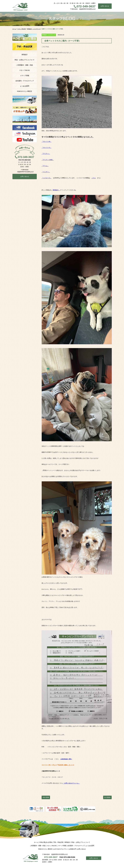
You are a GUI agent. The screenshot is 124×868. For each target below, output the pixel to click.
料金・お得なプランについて (25, 60)
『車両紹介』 (56, 190)
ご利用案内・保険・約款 (25, 65)
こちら (94, 178)
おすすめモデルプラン (61, 849)
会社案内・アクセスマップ (25, 81)
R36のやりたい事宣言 (25, 91)
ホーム (36, 842)
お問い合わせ (105, 6)
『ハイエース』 (47, 178)
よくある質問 (25, 86)
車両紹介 (25, 55)
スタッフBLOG (24, 70)
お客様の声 (72, 849)
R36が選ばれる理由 (46, 842)
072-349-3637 (86, 6)
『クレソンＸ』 (47, 148)
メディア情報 (25, 76)
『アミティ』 (46, 154)
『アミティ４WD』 (48, 160)
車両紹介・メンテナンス (49, 35)
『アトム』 (45, 166)
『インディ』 (46, 172)
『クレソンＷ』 (47, 141)
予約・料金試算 (58, 842)
